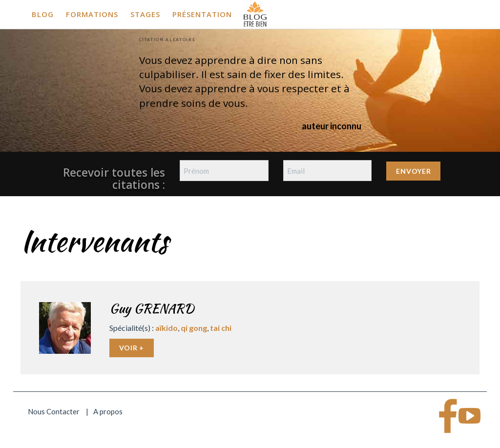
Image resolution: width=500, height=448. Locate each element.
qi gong (194, 328)
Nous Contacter (54, 411)
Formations (92, 14)
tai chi (221, 328)
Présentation (202, 14)
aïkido (167, 328)
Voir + (132, 348)
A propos (108, 411)
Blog (43, 14)
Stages (145, 14)
